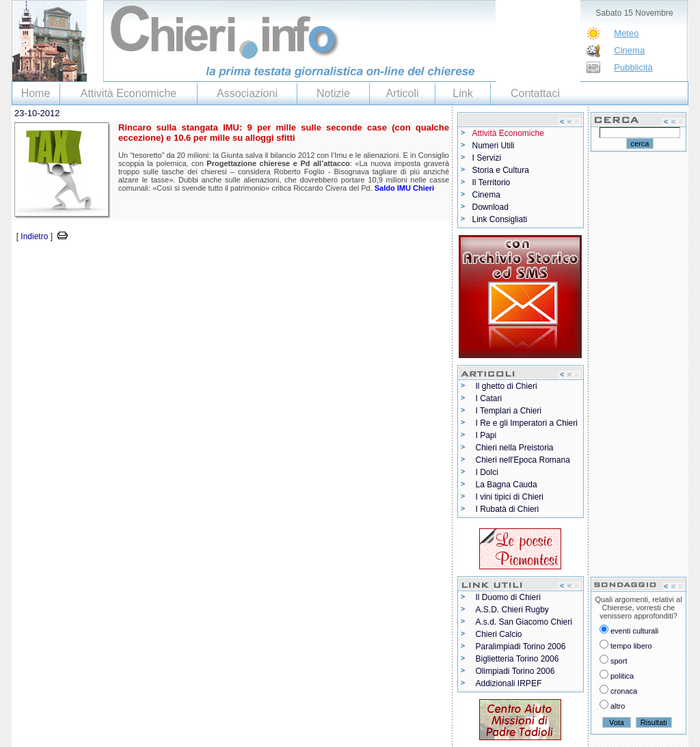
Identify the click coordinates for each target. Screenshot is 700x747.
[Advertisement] (172, 264)
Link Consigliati (500, 219)
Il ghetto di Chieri (507, 386)
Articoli (402, 93)
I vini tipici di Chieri (510, 497)
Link (462, 93)
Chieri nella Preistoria (515, 448)
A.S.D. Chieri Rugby (512, 610)
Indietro (34, 236)
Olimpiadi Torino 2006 (515, 671)
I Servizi (487, 158)
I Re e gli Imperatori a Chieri (527, 423)
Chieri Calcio (499, 634)
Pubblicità (633, 67)
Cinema (629, 50)
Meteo (626, 33)
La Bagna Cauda (507, 485)
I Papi (486, 435)
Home (36, 93)
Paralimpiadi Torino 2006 (521, 647)
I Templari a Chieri (509, 411)
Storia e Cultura (501, 170)
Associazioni (247, 93)
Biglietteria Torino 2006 (517, 659)
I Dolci (487, 472)
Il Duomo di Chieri (508, 597)
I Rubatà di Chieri (508, 509)
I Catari (489, 398)
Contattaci (535, 93)
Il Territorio (492, 182)
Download (490, 207)
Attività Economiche (129, 93)
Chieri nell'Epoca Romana (523, 460)
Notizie (333, 93)
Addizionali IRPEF (509, 683)
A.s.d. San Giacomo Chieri (524, 622)
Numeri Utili (494, 146)
